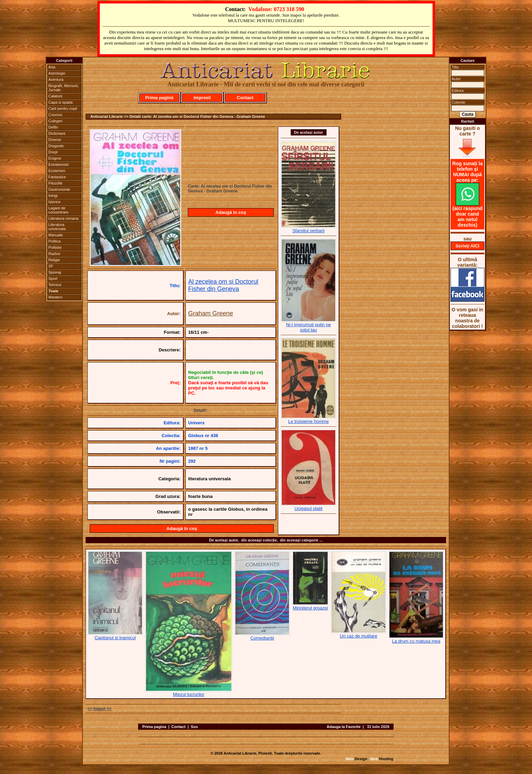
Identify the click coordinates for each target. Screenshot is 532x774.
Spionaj (55, 272)
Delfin (53, 127)
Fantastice (57, 177)
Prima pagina (154, 727)
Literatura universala (57, 227)
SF (51, 266)
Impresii (202, 98)
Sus (194, 727)
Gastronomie (59, 189)
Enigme (55, 158)
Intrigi (53, 196)
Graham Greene (211, 313)
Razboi (54, 254)
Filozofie (55, 183)
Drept (53, 152)
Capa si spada (60, 102)
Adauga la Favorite (344, 727)
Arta (52, 67)
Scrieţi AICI (468, 246)
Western (55, 297)
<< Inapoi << (99, 709)
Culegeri (55, 121)
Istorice (54, 202)
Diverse (55, 140)
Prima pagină (159, 98)
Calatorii (55, 96)
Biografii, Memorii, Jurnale (64, 88)
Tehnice (55, 285)
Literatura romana (63, 218)
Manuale (56, 235)
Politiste (55, 247)
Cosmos (55, 115)
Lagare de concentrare (58, 210)
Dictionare (57, 133)
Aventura (56, 79)
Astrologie (57, 73)
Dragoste (56, 146)
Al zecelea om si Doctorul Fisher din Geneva (223, 285)
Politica (54, 241)
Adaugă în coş (231, 212)
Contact (245, 98)
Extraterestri (59, 164)
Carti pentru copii (63, 108)
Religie (54, 260)
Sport (53, 279)
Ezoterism (57, 171)
